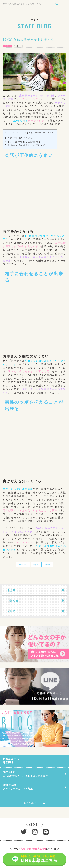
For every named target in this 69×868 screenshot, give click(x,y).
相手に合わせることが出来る (23, 142)
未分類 (11, 590)
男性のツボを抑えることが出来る (25, 145)
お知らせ (13, 601)
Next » (48, 565)
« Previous (23, 565)
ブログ (11, 611)
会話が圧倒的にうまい (19, 138)
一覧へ (36, 565)
